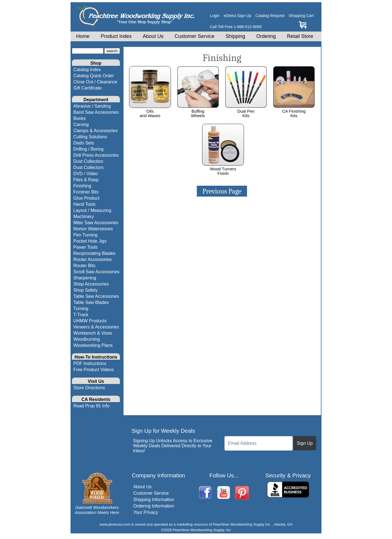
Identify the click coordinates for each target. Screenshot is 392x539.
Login (215, 16)
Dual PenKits (246, 111)
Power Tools (85, 247)
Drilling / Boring (88, 149)
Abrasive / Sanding (92, 106)
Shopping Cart (301, 16)
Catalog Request (270, 16)
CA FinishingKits (294, 111)
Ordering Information (154, 506)
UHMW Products (90, 321)
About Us (153, 36)
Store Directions (89, 388)
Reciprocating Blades (94, 253)
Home (83, 36)
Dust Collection (88, 161)
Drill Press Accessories (96, 155)
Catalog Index (87, 70)
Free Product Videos (94, 370)
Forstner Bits (86, 192)
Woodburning (87, 339)
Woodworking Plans (93, 345)
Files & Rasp (86, 180)
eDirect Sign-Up (237, 16)
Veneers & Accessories (96, 327)
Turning (81, 309)
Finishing (82, 186)
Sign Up (305, 443)
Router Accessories (93, 259)
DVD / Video (86, 174)
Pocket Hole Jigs (90, 241)
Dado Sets (84, 143)
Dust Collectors (88, 167)
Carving (81, 125)
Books (79, 118)
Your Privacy (146, 512)
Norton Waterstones (93, 229)
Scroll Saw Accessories (96, 272)
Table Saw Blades (91, 302)
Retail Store (300, 36)
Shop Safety (85, 290)
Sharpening (85, 278)
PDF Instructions (90, 363)
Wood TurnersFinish (223, 169)
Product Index (116, 36)
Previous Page (222, 191)
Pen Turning (85, 235)
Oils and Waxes (150, 111)
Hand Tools (84, 204)
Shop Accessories (91, 284)
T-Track (81, 315)
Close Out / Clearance (95, 82)
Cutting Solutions (90, 137)
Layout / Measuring (92, 210)
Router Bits (84, 266)
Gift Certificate (87, 88)
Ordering (266, 36)
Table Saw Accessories (96, 296)
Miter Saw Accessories (96, 223)
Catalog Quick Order (94, 76)
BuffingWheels (198, 111)
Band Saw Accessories (96, 112)
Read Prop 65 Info (91, 406)
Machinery (84, 217)
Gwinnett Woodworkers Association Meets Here (97, 510)
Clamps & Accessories (95, 131)
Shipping (235, 36)
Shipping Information (154, 500)
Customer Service (194, 36)
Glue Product (86, 198)
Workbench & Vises (93, 333)
